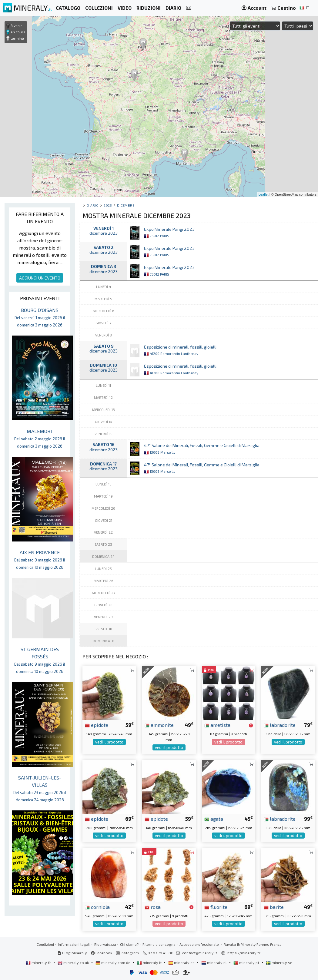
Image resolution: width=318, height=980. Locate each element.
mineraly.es (182, 962)
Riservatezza (105, 944)
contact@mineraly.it (200, 953)
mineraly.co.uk (74, 962)
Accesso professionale (200, 944)
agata (214, 819)
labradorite (280, 725)
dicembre (126, 205)
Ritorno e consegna (159, 944)
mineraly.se (279, 962)
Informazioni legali (74, 944)
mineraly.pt (247, 962)
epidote (97, 725)
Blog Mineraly (72, 953)
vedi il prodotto (109, 742)
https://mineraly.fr (244, 953)
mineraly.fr (39, 962)
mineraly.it (150, 962)
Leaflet (264, 194)
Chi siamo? (129, 944)
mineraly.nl (214, 962)
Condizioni (45, 944)
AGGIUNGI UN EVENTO (40, 278)
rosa (153, 907)
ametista (217, 725)
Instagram (127, 953)
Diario (93, 205)
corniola (97, 907)
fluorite (216, 907)
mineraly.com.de (113, 962)
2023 (108, 205)
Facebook (102, 953)
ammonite (159, 725)
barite (274, 907)
